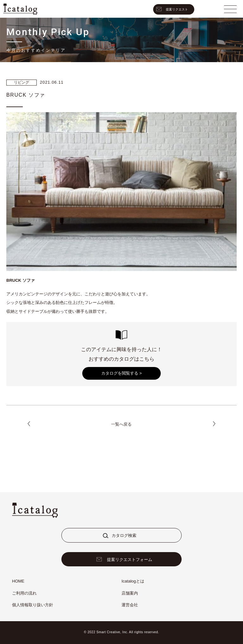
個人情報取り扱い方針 (33, 605)
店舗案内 (130, 593)
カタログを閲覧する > (121, 373)
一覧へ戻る (121, 424)
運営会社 (130, 605)
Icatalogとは (133, 581)
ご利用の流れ (24, 593)
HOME (18, 581)
